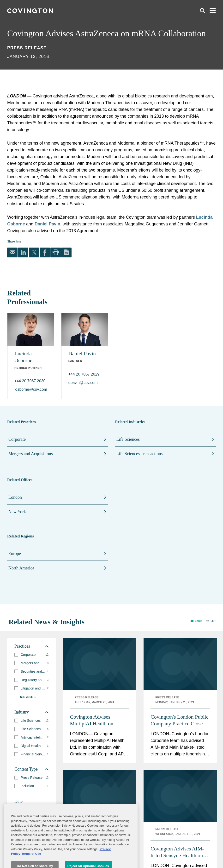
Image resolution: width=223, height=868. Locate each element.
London (15, 497)
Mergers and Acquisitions (31, 454)
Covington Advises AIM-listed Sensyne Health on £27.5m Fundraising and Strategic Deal (177, 852)
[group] (31, 655)
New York (17, 512)
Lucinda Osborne (23, 357)
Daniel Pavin (47, 224)
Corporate (17, 439)
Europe (15, 554)
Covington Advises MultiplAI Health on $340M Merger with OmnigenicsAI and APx (95, 720)
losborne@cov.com (31, 389)
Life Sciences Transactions (140, 454)
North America (21, 568)
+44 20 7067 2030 (30, 381)
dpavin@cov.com (83, 383)
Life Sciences (128, 439)
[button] (196, 621)
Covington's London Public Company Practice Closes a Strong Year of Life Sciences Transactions (179, 720)
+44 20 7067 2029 (84, 374)
